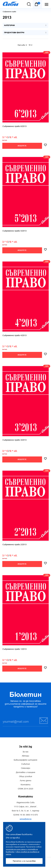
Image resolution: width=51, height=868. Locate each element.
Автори (26, 756)
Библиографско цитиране (26, 760)
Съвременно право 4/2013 (14, 336)
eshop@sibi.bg (26, 819)
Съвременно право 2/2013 (14, 545)
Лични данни (26, 781)
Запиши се (44, 721)
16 (30, 45)
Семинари (26, 768)
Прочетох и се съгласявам (24, 861)
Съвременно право (9, 12)
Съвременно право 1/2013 (14, 649)
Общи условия (26, 777)
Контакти (26, 785)
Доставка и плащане (26, 772)
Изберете (22, 146)
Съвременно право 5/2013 (14, 231)
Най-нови (22, 45)
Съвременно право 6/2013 (14, 126)
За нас (26, 752)
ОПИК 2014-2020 (26, 789)
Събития (26, 764)
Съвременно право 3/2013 (14, 440)
